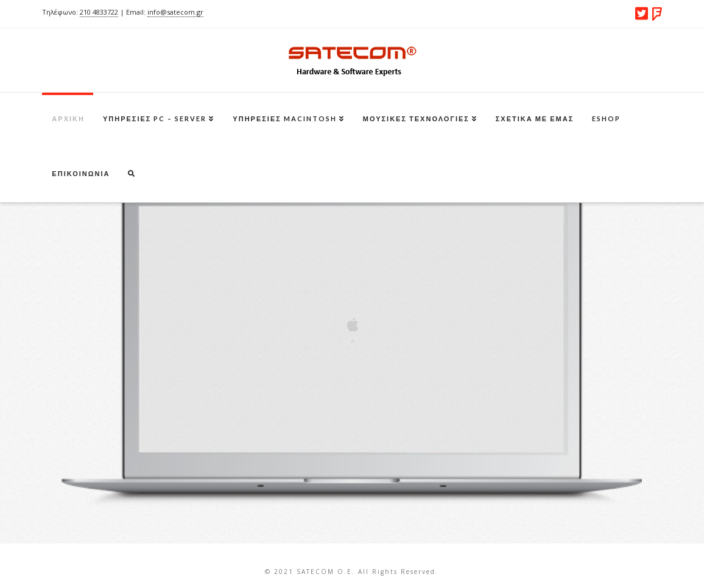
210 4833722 (99, 12)
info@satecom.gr (175, 12)
